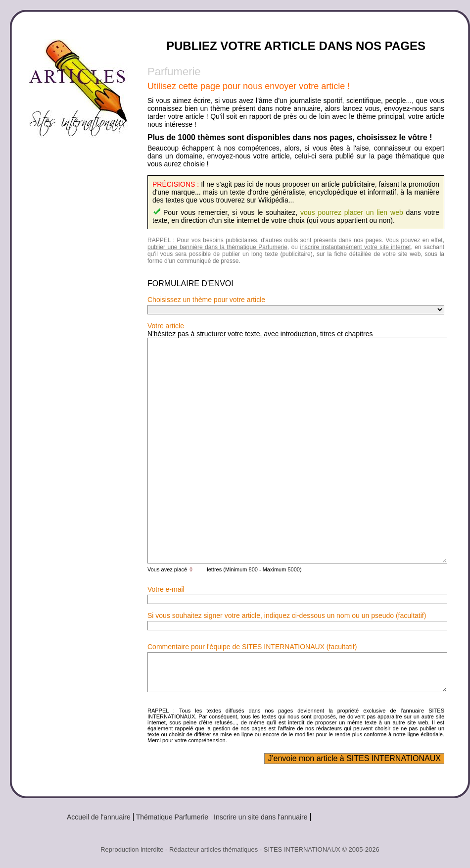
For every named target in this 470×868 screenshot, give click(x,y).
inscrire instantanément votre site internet (355, 247)
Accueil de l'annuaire (99, 817)
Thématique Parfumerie (172, 817)
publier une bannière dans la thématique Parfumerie (217, 247)
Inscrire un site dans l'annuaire (260, 817)
